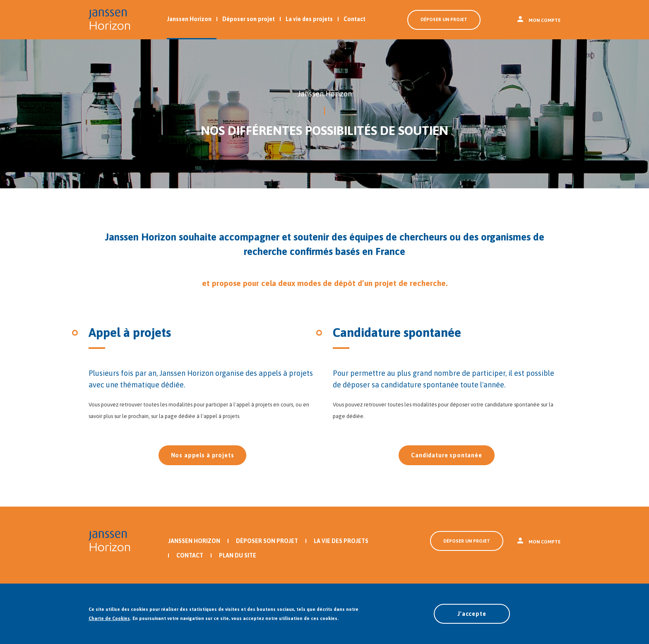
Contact (355, 19)
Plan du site (238, 555)
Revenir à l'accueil (109, 20)
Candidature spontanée (447, 455)
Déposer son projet (249, 19)
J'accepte (472, 614)
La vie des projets (309, 19)
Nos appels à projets (203, 455)
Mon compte (539, 20)
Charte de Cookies (109, 618)
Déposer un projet (444, 19)
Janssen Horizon (189, 19)
